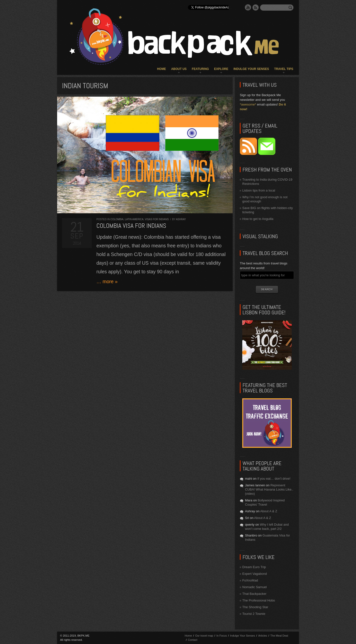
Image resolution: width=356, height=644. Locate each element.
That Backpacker (254, 594)
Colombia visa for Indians (131, 226)
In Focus (222, 636)
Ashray (181, 219)
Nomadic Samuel (255, 587)
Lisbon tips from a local (259, 190)
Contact (193, 640)
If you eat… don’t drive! (274, 479)
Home (161, 69)
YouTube (248, 7)
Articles (263, 636)
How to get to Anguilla (258, 219)
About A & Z (269, 511)
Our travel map (204, 636)
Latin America (134, 219)
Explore (221, 69)
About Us (179, 69)
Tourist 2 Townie (254, 614)
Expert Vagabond (255, 574)
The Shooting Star (255, 607)
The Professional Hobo (259, 600)
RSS (256, 7)
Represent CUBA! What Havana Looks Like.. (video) (269, 489)
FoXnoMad (250, 580)
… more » (107, 281)
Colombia (117, 219)
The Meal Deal (279, 636)
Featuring (200, 69)
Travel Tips (284, 69)
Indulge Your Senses (251, 69)
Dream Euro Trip (254, 567)
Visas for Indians (157, 219)
